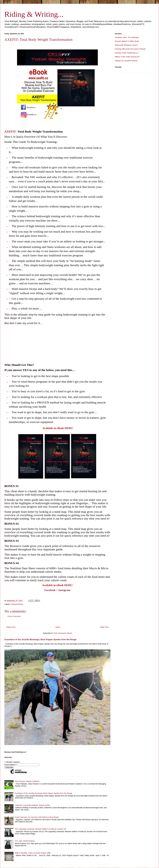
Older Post (104, 627)
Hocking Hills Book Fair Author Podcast (130, 49)
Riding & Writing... (34, 14)
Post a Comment (14, 616)
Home (58, 627)
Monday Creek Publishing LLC (127, 53)
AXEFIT (10, 132)
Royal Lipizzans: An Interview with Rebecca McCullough (37, 817)
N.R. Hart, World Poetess (25, 841)
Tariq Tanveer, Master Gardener (27, 781)
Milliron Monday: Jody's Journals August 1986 (33, 853)
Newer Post (11, 627)
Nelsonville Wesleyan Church (126, 45)
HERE (68, 428)
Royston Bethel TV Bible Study (127, 41)
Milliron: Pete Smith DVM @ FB (127, 57)
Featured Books (17, 604)
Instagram (64, 590)
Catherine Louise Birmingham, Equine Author (33, 805)
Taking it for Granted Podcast (126, 61)
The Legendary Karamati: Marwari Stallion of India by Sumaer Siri (41, 829)
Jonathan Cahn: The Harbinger (127, 37)
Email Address (11, 765)
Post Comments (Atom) (63, 633)
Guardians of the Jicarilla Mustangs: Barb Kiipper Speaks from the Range (40, 639)
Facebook (50, 590)
